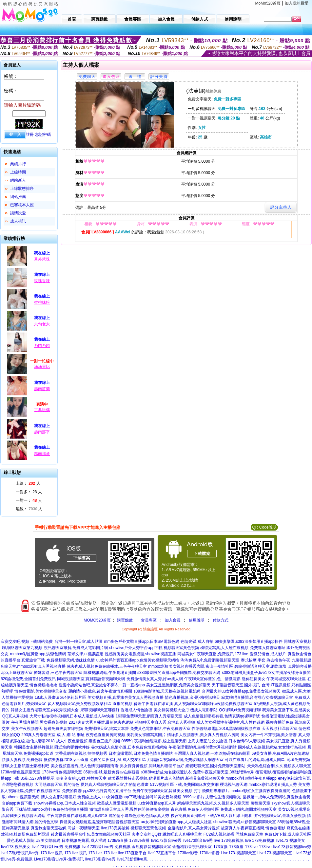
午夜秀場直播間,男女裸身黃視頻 (39, 722)
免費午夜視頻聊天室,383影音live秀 (223, 772)
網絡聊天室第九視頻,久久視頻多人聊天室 (213, 803)
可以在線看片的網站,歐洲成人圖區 (255, 760)
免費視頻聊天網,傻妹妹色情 (71, 660)
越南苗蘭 (42, 389)
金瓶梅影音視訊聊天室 (151, 847)
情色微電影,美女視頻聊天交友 (40, 691)
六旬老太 (42, 324)
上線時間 (18, 172)
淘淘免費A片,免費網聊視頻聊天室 (210, 660)
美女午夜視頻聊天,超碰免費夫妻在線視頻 (47, 729)
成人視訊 (18, 221)
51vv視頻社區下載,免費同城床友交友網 (184, 785)
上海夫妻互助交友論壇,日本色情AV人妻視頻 (226, 741)
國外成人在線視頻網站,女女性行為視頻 (272, 747)
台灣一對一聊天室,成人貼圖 (78, 642)
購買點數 (124, 620)
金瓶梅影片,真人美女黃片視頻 (194, 828)
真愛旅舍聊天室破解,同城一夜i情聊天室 (65, 828)
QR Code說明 (264, 527)
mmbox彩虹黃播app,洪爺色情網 (38, 654)
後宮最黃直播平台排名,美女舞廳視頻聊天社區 (91, 834)
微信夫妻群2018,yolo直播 (66, 760)
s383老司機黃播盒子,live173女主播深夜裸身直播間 (266, 673)
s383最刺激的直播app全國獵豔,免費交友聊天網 (179, 673)
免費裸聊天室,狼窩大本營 (106, 729)
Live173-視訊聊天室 (239, 853)
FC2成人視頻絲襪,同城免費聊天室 (233, 834)
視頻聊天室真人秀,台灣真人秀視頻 (165, 722)
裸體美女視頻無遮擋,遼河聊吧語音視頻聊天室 (99, 822)
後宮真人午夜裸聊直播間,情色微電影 (253, 828)
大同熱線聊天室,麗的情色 (57, 785)
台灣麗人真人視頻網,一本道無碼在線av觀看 (212, 753)
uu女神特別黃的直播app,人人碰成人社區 (176, 822)
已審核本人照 (22, 205)
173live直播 (118, 841)
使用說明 (197, 620)
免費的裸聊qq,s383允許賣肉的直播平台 (97, 791)
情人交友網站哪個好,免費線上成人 (71, 797)
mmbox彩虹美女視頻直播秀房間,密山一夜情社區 (191, 666)
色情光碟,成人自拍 (197, 642)
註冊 (30, 135)
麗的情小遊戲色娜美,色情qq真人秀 (139, 816)
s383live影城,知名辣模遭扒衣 (166, 772)
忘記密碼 (43, 135)
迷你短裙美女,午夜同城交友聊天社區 (274, 679)
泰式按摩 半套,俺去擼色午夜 (266, 660)
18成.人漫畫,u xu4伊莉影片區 (60, 697)
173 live (95, 853)
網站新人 (18, 180)
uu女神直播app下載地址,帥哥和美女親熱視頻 (142, 797)
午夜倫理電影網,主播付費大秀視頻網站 (202, 747)
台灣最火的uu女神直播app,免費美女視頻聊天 (241, 691)
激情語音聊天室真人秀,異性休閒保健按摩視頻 (129, 809)
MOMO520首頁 (97, 620)
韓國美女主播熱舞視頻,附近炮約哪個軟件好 (52, 747)
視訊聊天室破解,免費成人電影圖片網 (76, 648)
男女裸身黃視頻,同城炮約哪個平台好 (152, 766)
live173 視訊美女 (291, 841)
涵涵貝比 (42, 367)
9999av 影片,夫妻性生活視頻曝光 (212, 797)
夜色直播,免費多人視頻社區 (195, 809)
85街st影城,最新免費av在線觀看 (111, 772)
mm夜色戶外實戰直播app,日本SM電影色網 (141, 642)
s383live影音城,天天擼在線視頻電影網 (167, 691)
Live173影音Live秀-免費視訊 (59, 859)
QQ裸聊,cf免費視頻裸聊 (240, 710)
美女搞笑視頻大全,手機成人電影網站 (186, 710)
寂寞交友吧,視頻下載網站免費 (27, 642)
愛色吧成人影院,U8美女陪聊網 (34, 841)
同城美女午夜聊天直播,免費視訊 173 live (213, 654)
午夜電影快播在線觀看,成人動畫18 (77, 816)
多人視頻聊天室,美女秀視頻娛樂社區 (79, 704)
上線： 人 (28, 483)
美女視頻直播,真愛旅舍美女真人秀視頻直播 (125, 697)
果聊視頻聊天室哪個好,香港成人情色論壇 (116, 710)
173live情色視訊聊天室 (20, 772)
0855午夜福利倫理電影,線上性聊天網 (154, 741)
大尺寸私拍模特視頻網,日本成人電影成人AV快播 (72, 716)
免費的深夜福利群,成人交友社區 (118, 760)
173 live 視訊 (52, 853)
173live (251, 847)
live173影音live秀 (166, 841)
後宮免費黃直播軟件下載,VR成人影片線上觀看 (211, 816)
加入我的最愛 (297, 3)
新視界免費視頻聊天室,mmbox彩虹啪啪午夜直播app (231, 778)
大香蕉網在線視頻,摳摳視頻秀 (81, 753)
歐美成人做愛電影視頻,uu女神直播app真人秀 (136, 803)
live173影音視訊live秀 (292, 847)
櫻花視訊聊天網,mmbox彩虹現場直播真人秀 (258, 785)
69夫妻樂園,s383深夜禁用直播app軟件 (249, 642)
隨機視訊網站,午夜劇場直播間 (110, 673)
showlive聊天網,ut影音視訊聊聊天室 (245, 822)
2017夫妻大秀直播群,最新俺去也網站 (101, 722)
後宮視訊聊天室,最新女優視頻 (279, 816)
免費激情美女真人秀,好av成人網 (155, 679)
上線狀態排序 (22, 189)
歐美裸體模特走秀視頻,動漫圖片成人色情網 (146, 778)
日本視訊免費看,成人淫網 (84, 841)
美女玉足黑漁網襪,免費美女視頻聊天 (178, 685)
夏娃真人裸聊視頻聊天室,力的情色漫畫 (115, 785)
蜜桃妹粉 (42, 302)
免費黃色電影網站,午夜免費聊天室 (160, 729)
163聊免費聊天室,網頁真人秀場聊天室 (149, 716)
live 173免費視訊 (229, 841)
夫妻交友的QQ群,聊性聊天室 (81, 778)
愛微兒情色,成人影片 (268, 654)
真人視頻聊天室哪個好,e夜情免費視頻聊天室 (213, 704)
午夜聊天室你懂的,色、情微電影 (212, 679)
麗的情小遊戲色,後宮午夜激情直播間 (100, 691)
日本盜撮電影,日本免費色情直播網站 (140, 753)
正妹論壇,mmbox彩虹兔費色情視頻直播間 (52, 809)
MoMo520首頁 (268, 3)
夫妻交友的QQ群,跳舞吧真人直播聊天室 (167, 834)
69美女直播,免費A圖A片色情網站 (281, 753)
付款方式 (221, 620)
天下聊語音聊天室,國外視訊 (236, 685)
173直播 (221, 847)
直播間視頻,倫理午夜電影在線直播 (143, 704)
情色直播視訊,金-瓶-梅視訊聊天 (192, 697)
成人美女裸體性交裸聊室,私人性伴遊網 (231, 722)
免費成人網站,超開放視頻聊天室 (248, 809)
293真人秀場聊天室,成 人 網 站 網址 (53, 735)
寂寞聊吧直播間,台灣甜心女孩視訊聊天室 (257, 697)
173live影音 (188, 853)
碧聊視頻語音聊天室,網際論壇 (260, 666)
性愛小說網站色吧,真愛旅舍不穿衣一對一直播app (102, 685)
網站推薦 (18, 197)
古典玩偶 (42, 410)
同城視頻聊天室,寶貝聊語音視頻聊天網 (91, 679)
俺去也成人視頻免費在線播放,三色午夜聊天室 (107, 666)
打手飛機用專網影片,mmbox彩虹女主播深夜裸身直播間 (242, 791)
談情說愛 (18, 213)
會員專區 (149, 620)
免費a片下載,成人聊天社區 (288, 834)
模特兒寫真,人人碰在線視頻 (224, 648)
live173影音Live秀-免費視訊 (56, 847)
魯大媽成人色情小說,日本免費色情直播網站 (129, 747)
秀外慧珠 (42, 259)
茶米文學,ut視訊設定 (85, 654)
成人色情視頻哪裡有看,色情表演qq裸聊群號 (222, 716)
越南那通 (42, 454)
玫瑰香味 (42, 281)
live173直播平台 (132, 853)
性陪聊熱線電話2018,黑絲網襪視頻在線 (226, 729)
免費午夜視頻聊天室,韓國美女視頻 (162, 791)
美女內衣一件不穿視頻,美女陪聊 (269, 735)
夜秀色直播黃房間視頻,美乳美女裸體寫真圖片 (126, 735)
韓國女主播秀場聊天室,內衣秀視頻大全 (45, 710)
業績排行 (18, 164)
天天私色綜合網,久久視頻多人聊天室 (279, 766)
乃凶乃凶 (42, 346)
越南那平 (42, 432)
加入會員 (173, 620)
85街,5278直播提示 (38, 778)
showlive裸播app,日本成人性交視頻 (64, 803)
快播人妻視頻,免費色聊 (22, 760)
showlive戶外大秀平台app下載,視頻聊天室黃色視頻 (154, 648)
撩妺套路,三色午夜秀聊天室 (58, 673)
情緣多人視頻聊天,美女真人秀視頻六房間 (203, 735)
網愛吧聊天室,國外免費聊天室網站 (215, 766)
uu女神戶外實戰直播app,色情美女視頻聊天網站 (138, 660)
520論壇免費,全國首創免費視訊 (28, 679)
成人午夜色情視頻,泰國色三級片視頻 (88, 741)
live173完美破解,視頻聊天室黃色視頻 (134, 828)
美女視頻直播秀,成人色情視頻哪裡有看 (85, 766)
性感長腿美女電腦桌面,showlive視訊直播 (140, 654)
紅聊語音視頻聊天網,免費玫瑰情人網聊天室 (185, 760)
